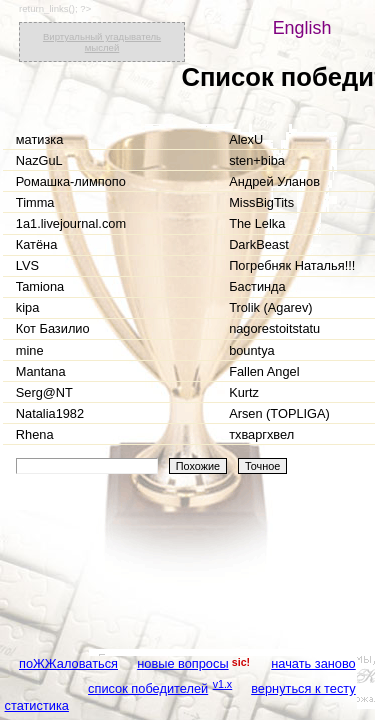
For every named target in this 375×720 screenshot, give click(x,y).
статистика (37, 705)
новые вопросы (182, 663)
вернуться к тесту (303, 688)
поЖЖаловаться (68, 663)
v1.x (223, 684)
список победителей (148, 688)
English (302, 28)
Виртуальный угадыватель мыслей (102, 42)
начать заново (313, 663)
